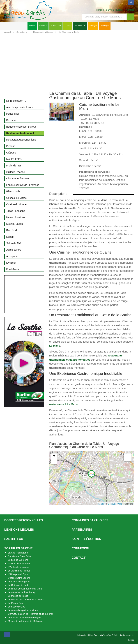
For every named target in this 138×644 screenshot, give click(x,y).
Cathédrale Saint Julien (20, 556)
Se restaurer (80, 26)
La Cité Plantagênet (18, 553)
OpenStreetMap (115, 504)
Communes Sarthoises (90, 520)
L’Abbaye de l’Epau (18, 574)
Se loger (93, 26)
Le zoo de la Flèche (18, 560)
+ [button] (54, 456)
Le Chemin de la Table (69, 32)
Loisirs (68, 26)
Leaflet (101, 504)
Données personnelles (24, 520)
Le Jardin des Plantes (19, 571)
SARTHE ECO (14, 539)
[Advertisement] (69, 62)
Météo (99, 10)
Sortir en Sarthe (18, 548)
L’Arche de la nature (18, 567)
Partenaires (82, 530)
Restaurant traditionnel (43, 32)
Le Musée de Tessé (18, 596)
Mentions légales (19, 530)
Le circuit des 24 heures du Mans (25, 589)
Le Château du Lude (19, 585)
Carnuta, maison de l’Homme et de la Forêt (30, 614)
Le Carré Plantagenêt (19, 581)
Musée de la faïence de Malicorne (25, 621)
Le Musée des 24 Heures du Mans (26, 599)
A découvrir (56, 26)
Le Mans (43, 26)
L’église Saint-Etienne (19, 578)
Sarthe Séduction (114, 10)
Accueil (32, 26)
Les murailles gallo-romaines (23, 610)
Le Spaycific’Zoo (16, 607)
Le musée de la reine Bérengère (25, 617)
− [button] (54, 462)
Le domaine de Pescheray (21, 592)
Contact (130, 10)
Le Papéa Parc (16, 603)
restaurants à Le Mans (63, 404)
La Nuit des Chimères (19, 563)
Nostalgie (105, 26)
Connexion (80, 548)
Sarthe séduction (86, 539)
